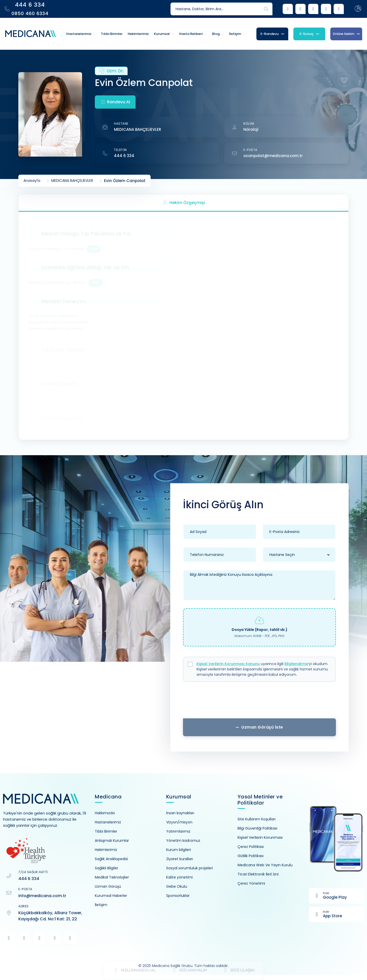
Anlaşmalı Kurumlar (112, 841)
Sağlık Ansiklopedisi (111, 859)
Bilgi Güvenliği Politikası (257, 828)
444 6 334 (124, 156)
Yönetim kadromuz (183, 841)
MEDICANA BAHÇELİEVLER (137, 129)
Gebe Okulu (177, 886)
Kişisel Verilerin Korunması (260, 837)
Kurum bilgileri (179, 850)
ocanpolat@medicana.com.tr (273, 156)
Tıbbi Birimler (106, 831)
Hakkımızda (105, 813)
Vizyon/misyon (179, 822)
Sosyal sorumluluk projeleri (189, 868)
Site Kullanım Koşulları (257, 819)
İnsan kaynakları (180, 813)
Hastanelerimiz (108, 822)
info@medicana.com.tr (42, 896)
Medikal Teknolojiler (112, 877)
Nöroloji (251, 129)
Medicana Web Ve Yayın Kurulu (265, 865)
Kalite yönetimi (179, 877)
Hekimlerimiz (106, 850)
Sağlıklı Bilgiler (107, 868)
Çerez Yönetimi (251, 883)
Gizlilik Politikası (251, 856)
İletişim (101, 905)
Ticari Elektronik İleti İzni (258, 874)
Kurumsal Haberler (111, 896)
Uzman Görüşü (108, 886)
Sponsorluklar (178, 896)
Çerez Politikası (251, 847)
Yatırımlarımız (178, 831)
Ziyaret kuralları (180, 859)
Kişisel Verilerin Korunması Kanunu (228, 664)
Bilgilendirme (296, 664)
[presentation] (259, 702)
